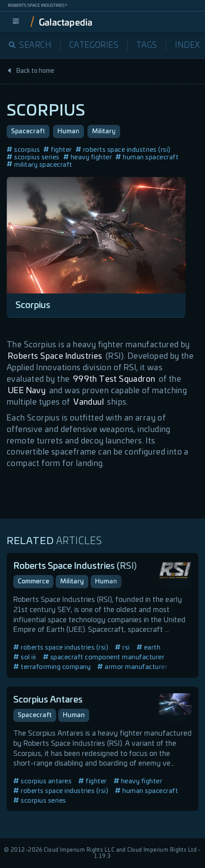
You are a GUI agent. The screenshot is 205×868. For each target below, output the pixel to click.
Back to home (30, 71)
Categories (94, 45)
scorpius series (33, 157)
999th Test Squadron (114, 380)
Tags (147, 45)
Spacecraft (28, 132)
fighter (58, 150)
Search (30, 45)
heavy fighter (88, 157)
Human (68, 132)
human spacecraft (147, 157)
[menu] (16, 22)
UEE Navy (27, 391)
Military (104, 132)
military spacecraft (40, 165)
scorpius (23, 150)
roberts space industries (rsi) (123, 150)
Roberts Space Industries (55, 357)
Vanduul (89, 402)
